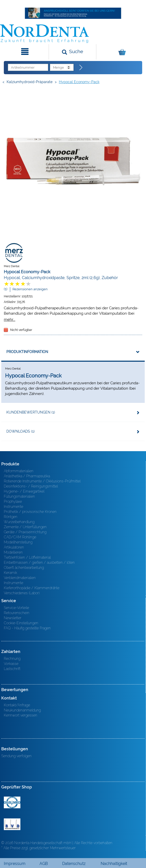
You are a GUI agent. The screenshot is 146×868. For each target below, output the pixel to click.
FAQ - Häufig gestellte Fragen (27, 628)
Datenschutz (74, 864)
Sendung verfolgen (16, 756)
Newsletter (13, 618)
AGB (44, 864)
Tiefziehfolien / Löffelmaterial (27, 557)
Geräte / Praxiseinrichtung (25, 532)
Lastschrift (12, 669)
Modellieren (13, 552)
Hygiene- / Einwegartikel (24, 491)
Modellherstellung (18, 542)
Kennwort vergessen (21, 715)
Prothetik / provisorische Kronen (30, 512)
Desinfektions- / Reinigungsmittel (31, 486)
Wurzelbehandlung (19, 522)
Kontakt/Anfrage (17, 705)
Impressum (15, 864)
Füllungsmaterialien (19, 496)
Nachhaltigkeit (114, 864)
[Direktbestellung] (81, 68)
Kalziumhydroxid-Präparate (30, 82)
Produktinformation (27, 352)
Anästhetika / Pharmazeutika (27, 476)
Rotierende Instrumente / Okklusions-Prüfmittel (42, 481)
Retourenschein (17, 613)
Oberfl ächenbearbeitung (24, 568)
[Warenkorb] (121, 52)
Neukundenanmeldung (22, 710)
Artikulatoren (14, 547)
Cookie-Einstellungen (21, 623)
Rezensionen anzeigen (30, 289)
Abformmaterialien (19, 471)
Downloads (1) (21, 431)
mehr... (10, 319)
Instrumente (14, 507)
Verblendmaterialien (20, 578)
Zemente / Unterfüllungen (25, 527)
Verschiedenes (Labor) (22, 593)
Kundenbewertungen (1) (31, 412)
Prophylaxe (13, 501)
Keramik (10, 573)
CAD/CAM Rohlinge (20, 537)
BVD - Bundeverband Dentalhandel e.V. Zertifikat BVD (12, 824)
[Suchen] (72, 52)
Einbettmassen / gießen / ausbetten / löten (39, 562)
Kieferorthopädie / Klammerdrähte (32, 588)
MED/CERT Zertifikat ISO (12, 802)
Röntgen (11, 517)
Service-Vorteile (16, 608)
